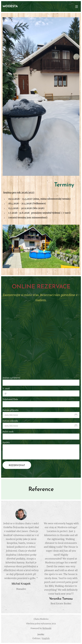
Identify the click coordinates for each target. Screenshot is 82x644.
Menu (77, 7)
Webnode (47, 628)
